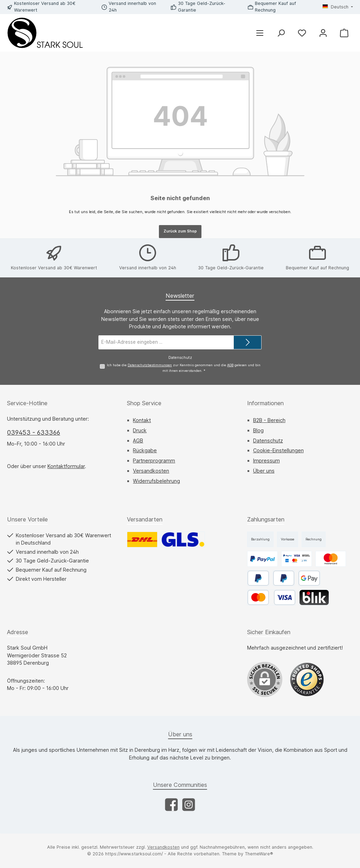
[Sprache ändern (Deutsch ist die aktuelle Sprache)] (338, 7)
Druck (140, 430)
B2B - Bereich (269, 420)
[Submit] (247, 342)
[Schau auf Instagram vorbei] (189, 805)
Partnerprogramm (154, 461)
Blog (258, 430)
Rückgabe (145, 450)
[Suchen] (281, 33)
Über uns (264, 471)
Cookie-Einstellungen (278, 450)
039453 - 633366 (34, 432)
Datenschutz (268, 440)
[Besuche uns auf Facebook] (171, 805)
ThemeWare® (259, 854)
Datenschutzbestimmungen (150, 365)
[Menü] (260, 33)
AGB (230, 365)
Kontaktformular (66, 466)
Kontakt (142, 420)
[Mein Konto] (323, 33)
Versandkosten (151, 471)
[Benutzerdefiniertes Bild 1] (307, 679)
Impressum (266, 461)
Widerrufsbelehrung (156, 481)
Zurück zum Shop (180, 231)
